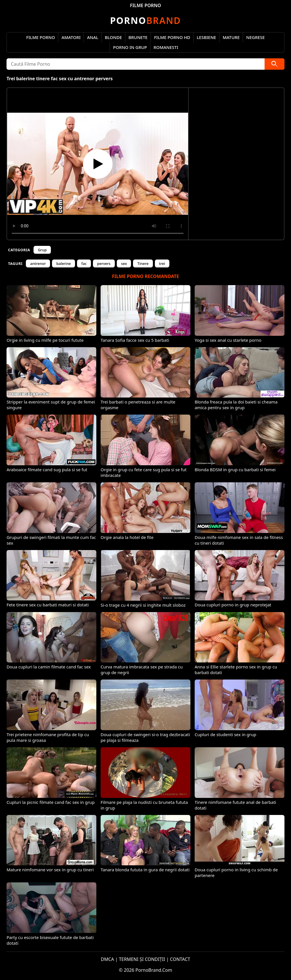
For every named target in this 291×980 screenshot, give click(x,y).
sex (124, 263)
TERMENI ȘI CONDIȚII (142, 959)
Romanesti (166, 47)
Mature (231, 37)
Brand (145, 20)
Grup (42, 250)
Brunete (138, 37)
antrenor (38, 263)
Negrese (255, 37)
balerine (64, 263)
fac (84, 263)
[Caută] (275, 64)
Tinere (143, 263)
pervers (104, 263)
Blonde (113, 37)
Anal (93, 37)
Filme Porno (40, 37)
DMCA (108, 959)
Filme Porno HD (172, 37)
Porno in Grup (130, 47)
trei (162, 263)
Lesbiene (206, 37)
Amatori (71, 37)
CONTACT (180, 959)
